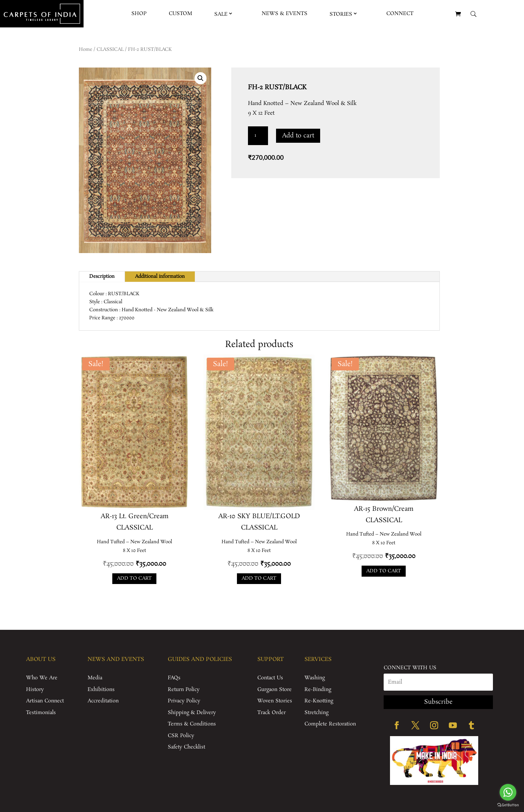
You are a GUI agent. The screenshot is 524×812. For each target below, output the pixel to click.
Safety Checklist (186, 747)
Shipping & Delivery (192, 713)
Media (95, 678)
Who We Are (42, 678)
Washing (315, 678)
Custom (180, 14)
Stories (341, 14)
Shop (139, 14)
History (35, 689)
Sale (221, 14)
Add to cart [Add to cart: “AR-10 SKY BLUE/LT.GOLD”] (259, 578)
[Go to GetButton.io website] (508, 805)
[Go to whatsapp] (508, 792)
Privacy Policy (184, 701)
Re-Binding (318, 689)
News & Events (285, 14)
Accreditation (103, 701)
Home (86, 49)
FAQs (174, 678)
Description (102, 276)
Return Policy (184, 689)
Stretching (316, 713)
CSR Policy (181, 736)
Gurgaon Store (275, 689)
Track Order (272, 713)
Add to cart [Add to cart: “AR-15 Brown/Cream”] (384, 571)
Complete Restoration (330, 724)
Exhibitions (101, 689)
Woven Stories (275, 701)
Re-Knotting (319, 701)
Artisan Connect (45, 701)
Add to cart (298, 136)
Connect (400, 14)
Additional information (160, 276)
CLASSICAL (110, 49)
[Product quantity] (258, 136)
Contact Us (270, 678)
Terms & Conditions (192, 724)
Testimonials (41, 713)
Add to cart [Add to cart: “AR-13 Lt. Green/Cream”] (134, 578)
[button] (201, 78)
